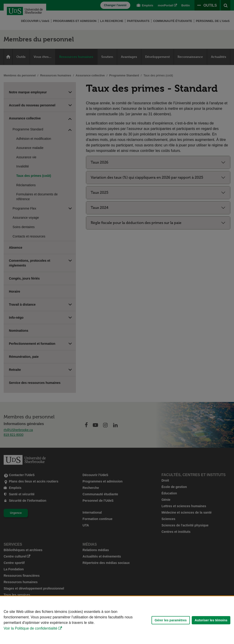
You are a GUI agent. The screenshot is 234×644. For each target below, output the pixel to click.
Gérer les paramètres (171, 620)
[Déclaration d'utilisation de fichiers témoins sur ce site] (117, 620)
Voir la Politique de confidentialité (31, 628)
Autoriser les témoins (211, 620)
